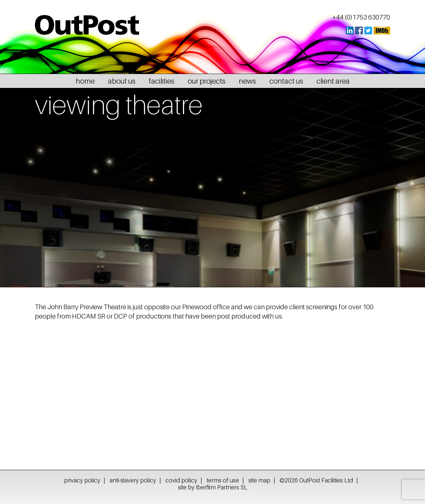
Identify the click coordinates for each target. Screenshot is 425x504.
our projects (207, 81)
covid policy (181, 480)
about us (122, 81)
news (247, 81)
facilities (162, 81)
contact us (286, 81)
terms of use (223, 480)
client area (333, 81)
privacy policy (82, 480)
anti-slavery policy (133, 480)
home (85, 81)
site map (259, 480)
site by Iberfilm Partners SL (213, 487)
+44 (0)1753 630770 (361, 17)
